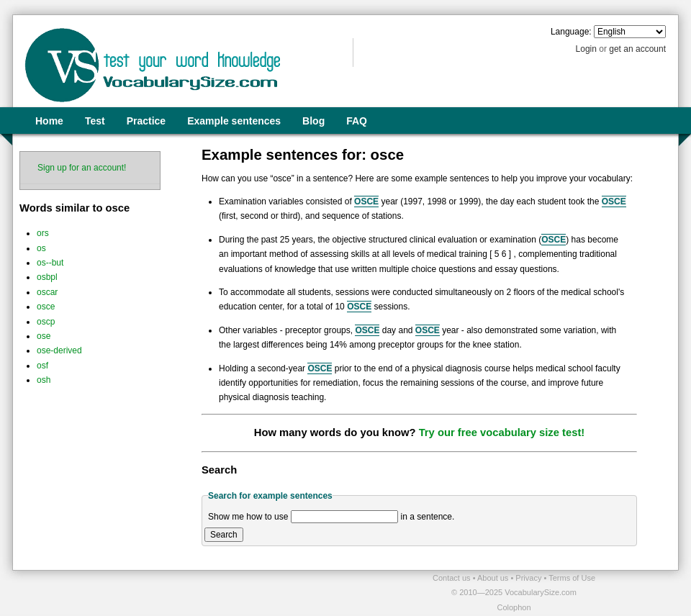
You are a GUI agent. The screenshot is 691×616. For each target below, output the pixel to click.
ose (44, 336)
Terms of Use (572, 578)
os (41, 248)
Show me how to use (248, 517)
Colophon (514, 607)
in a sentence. (428, 517)
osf (42, 366)
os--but (50, 263)
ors (43, 233)
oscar (47, 292)
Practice (146, 121)
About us (494, 578)
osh (44, 380)
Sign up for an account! (82, 168)
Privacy (529, 578)
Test (95, 121)
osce (46, 307)
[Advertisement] (181, 592)
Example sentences (234, 121)
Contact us (453, 578)
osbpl (47, 277)
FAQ (357, 121)
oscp (46, 322)
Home (49, 121)
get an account (637, 49)
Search (224, 535)
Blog (313, 121)
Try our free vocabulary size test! (502, 432)
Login (586, 49)
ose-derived (59, 350)
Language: (571, 32)
